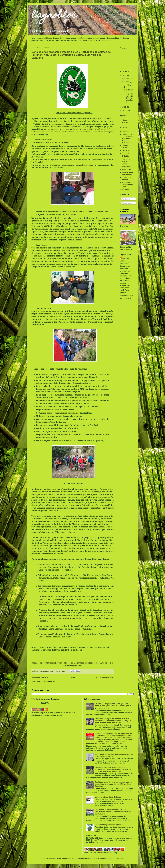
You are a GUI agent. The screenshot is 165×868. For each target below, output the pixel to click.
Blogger (120, 858)
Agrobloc (126, 258)
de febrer (128, 85)
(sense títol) (91, 836)
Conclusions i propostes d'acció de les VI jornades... (129, 96)
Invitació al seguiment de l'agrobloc (109, 825)
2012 (125, 107)
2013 (125, 76)
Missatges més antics (104, 677)
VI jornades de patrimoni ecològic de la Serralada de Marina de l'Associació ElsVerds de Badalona (113, 812)
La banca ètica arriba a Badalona (108, 797)
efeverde (125, 189)
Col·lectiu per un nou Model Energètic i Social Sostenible (127, 138)
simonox (96, 858)
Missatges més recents (41, 677)
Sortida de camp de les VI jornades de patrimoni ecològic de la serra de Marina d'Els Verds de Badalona (114, 784)
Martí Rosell (127, 167)
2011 (125, 110)
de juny (128, 78)
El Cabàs (126, 156)
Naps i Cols (127, 170)
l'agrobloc (54, 16)
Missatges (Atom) (51, 682)
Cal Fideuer (127, 132)
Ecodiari (125, 153)
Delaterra (126, 150)
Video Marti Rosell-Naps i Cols (127, 184)
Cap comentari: (61, 671)
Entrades (126, 199)
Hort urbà (126, 159)
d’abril (127, 82)
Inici (73, 677)
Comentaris (127, 203)
